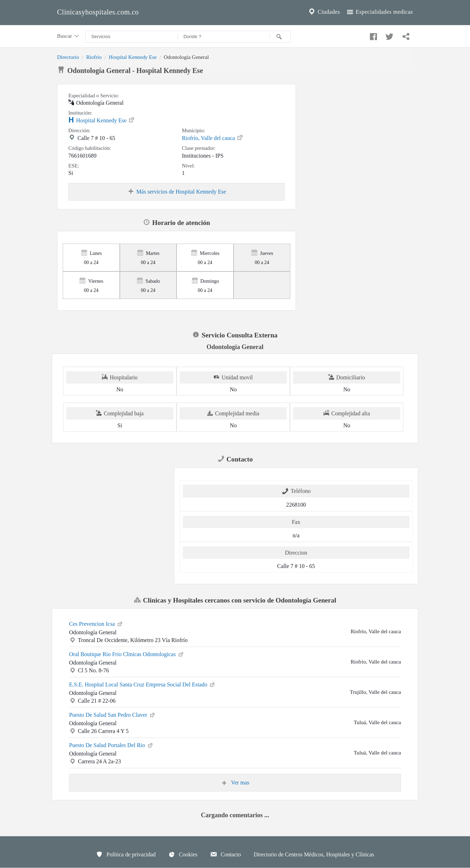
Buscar (69, 36)
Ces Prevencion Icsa (96, 623)
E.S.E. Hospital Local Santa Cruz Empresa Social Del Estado (142, 684)
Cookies (183, 854)
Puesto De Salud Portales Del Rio (111, 745)
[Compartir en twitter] (389, 35)
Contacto (225, 854)
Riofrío (94, 57)
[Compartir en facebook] (372, 35)
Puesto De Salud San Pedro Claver (112, 714)
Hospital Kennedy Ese (133, 57)
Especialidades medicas (379, 12)
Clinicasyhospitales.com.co (98, 12)
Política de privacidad (126, 854)
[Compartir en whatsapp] (405, 35)
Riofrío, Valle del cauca (213, 137)
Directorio (68, 57)
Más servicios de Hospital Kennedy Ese (177, 192)
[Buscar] (280, 37)
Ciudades (324, 12)
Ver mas (235, 783)
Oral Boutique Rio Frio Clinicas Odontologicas (127, 654)
